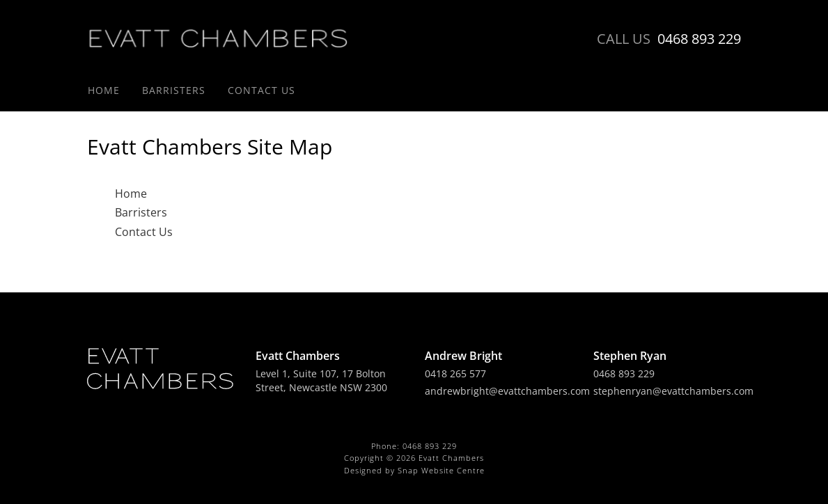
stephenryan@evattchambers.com (673, 391)
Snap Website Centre (441, 470)
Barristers (174, 90)
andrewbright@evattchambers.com (507, 391)
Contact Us (261, 90)
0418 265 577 (455, 373)
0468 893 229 (669, 39)
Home (104, 90)
